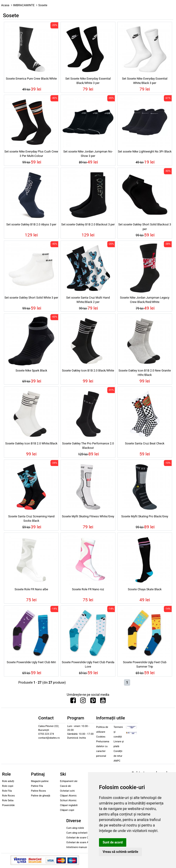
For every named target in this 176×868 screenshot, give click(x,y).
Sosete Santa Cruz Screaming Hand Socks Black (31, 519)
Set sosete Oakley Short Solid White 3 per (31, 298)
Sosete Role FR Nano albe (31, 589)
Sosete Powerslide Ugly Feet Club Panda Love (88, 664)
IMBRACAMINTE (24, 5)
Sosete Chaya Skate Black (145, 589)
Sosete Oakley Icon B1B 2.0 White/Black (31, 443)
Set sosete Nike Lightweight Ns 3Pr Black (145, 151)
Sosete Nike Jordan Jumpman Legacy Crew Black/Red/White (145, 300)
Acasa (5, 5)
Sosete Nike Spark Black (31, 370)
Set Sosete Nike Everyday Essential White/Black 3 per (145, 81)
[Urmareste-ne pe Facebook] (73, 702)
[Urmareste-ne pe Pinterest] (93, 702)
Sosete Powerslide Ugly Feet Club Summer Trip (145, 664)
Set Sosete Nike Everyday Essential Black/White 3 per (88, 81)
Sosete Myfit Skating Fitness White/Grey (88, 516)
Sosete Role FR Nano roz (88, 589)
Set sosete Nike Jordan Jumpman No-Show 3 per (88, 154)
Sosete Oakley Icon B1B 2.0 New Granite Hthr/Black (145, 373)
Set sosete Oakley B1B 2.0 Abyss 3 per (31, 224)
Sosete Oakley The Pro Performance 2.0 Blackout (88, 446)
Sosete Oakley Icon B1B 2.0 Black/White (88, 370)
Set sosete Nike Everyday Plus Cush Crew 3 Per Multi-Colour (31, 154)
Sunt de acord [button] (113, 842)
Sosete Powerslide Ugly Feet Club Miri (31, 662)
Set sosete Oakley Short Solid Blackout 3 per (145, 227)
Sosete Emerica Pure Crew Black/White (31, 79)
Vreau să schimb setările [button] (120, 852)
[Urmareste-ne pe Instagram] (83, 702)
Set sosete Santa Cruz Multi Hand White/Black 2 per (88, 300)
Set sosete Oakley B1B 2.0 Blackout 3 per (88, 224)
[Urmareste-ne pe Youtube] (103, 702)
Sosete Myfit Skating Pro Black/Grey (145, 516)
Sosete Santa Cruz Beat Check (145, 443)
